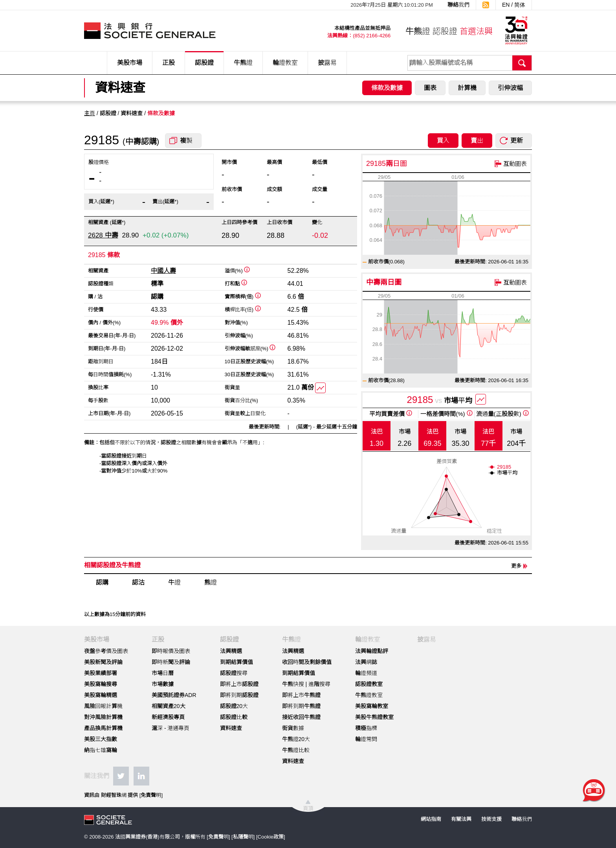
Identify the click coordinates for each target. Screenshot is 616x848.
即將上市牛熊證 (301, 695)
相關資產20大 (169, 706)
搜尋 (522, 63)
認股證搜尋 (234, 673)
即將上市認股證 (239, 684)
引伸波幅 (510, 88)
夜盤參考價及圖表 (106, 651)
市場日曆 (163, 673)
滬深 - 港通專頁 (170, 728)
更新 (517, 141)
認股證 (204, 63)
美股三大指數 (101, 739)
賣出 (477, 141)
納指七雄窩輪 (101, 750)
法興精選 (231, 651)
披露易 (327, 63)
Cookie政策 (271, 837)
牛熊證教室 (369, 695)
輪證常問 (366, 739)
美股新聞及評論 (103, 662)
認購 (102, 582)
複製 (186, 141)
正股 (169, 63)
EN (506, 5)
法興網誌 (366, 662)
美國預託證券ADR (174, 695)
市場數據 (163, 684)
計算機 (467, 88)
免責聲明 (151, 795)
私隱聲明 (243, 837)
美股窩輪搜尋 (101, 684)
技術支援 (491, 819)
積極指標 (366, 728)
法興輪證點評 (372, 651)
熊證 (211, 582)
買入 (443, 141)
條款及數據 (387, 88)
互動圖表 (515, 164)
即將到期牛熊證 (301, 706)
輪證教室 (285, 63)
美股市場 (130, 63)
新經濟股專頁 (168, 717)
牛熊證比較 (296, 750)
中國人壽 (163, 271)
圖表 (430, 88)
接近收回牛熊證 (301, 717)
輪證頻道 (366, 673)
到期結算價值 (236, 662)
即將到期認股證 (239, 695)
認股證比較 (234, 717)
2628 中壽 (103, 235)
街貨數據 (293, 728)
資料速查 (231, 728)
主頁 (90, 113)
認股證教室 (369, 684)
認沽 (138, 582)
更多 (516, 566)
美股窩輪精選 (101, 695)
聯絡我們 (458, 5)
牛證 (174, 582)
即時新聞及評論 (171, 662)
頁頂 (308, 808)
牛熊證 (243, 63)
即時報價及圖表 (171, 651)
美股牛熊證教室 (374, 717)
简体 (520, 5)
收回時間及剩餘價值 (307, 662)
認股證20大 (234, 706)
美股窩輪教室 (372, 706)
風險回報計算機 (103, 706)
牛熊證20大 (296, 739)
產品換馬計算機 (103, 728)
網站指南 (431, 819)
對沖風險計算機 (103, 717)
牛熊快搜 (293, 684)
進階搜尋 (319, 684)
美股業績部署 (101, 673)
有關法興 (461, 819)
